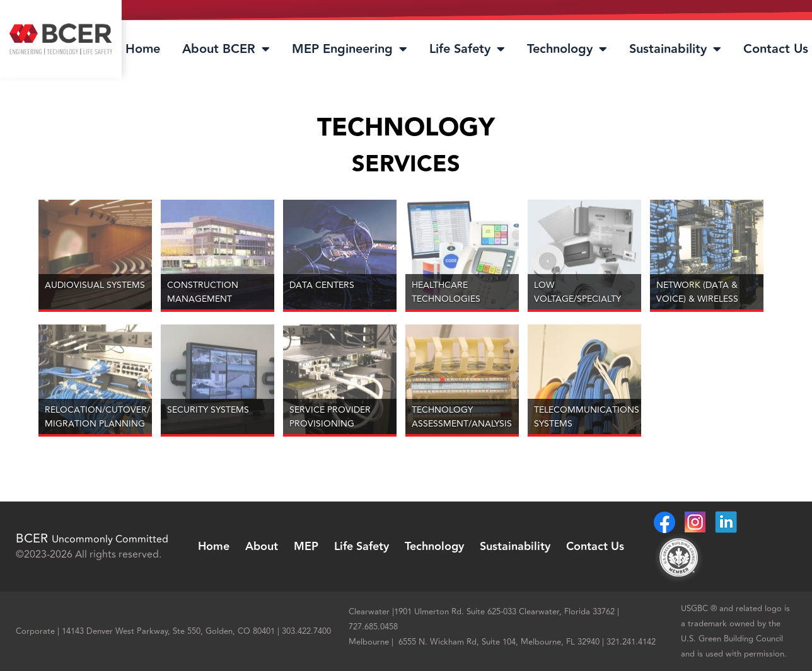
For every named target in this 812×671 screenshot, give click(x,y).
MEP (306, 547)
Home (143, 49)
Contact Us (776, 49)
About (262, 547)
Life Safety (467, 49)
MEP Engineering (350, 49)
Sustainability (675, 49)
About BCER (226, 49)
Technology (567, 49)
